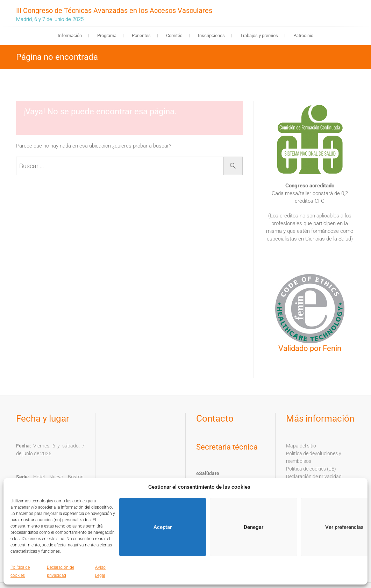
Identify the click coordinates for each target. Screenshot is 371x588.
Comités (174, 35)
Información (70, 35)
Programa (107, 35)
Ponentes (141, 35)
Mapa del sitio (301, 446)
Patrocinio (303, 35)
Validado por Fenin (310, 348)
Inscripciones (211, 35)
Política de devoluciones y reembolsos (314, 457)
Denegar (254, 527)
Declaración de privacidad (314, 476)
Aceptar (163, 527)
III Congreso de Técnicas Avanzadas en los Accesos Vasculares (114, 10)
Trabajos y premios (259, 35)
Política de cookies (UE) (311, 469)
